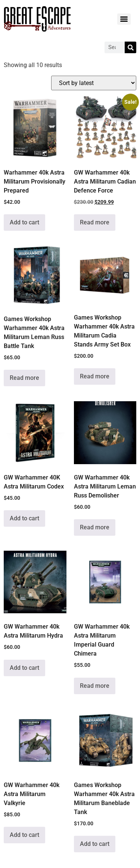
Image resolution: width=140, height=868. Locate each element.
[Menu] (124, 19)
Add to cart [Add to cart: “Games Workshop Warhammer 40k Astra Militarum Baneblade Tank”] (95, 844)
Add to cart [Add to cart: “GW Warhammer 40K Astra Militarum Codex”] (24, 518)
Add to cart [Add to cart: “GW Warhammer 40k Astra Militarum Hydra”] (24, 668)
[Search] (130, 47)
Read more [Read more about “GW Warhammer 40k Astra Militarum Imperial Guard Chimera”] (95, 686)
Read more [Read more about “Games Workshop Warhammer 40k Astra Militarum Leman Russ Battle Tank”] (24, 378)
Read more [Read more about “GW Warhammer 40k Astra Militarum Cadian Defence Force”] (95, 222)
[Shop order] (94, 83)
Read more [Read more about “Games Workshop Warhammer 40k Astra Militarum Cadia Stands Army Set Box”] (95, 376)
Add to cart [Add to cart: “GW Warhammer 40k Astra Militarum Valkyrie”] (24, 835)
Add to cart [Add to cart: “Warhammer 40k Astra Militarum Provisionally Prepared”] (24, 222)
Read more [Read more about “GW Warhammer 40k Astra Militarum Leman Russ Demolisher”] (95, 527)
